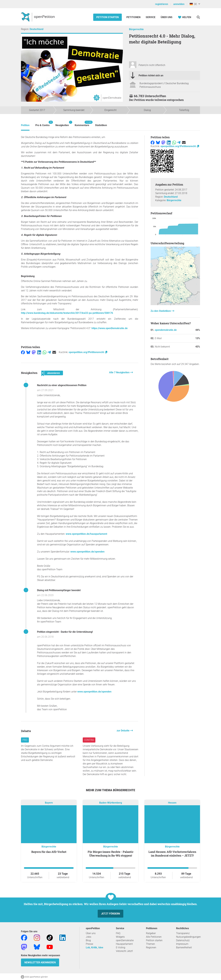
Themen (150, 944)
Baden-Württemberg (111, 803)
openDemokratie (125, 940)
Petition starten (107, 17)
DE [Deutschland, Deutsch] (193, 4)
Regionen (151, 947)
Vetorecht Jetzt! (124, 951)
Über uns (91, 933)
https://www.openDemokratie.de (110, 328)
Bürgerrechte (136, 29)
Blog (88, 940)
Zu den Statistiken (161, 311)
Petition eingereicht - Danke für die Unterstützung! (65, 632)
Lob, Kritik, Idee (95, 947)
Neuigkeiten (62, 124)
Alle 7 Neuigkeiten (120, 372)
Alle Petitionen (154, 937)
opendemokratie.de (166, 330)
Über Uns (167, 17)
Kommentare (82, 124)
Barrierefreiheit (184, 947)
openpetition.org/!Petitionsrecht (88, 352)
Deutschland (36, 29)
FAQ (118, 933)
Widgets (120, 937)
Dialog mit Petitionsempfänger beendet (59, 590)
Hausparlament (124, 944)
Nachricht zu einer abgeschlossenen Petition (62, 385)
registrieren (162, 4)
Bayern (49, 803)
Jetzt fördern (111, 914)
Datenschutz (183, 940)
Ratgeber (151, 933)
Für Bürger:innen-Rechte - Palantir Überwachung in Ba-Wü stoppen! (111, 854)
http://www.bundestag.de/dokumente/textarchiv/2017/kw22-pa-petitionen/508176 (67, 313)
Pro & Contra (42, 124)
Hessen (172, 803)
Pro (25, 740)
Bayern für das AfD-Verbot (49, 852)
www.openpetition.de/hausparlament (86, 534)
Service (151, 17)
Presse (89, 944)
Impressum (182, 944)
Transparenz (183, 933)
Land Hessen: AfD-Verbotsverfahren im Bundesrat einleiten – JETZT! (172, 854)
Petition (25, 125)
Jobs (89, 937)
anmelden (179, 4)
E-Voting (121, 947)
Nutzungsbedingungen (188, 937)
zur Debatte (123, 731)
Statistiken (101, 125)
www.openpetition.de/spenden (87, 552)
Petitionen (134, 17)
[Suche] (198, 17)
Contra (89, 740)
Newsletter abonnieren (40, 962)
